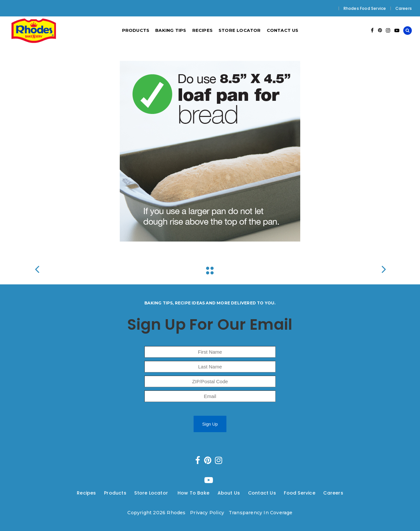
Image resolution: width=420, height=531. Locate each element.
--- (100, 493)
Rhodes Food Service (365, 8)
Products (115, 493)
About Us (229, 493)
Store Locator (152, 493)
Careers (404, 8)
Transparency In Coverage (261, 513)
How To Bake (193, 493)
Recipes (86, 493)
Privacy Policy (207, 513)
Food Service (299, 493)
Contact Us (262, 493)
